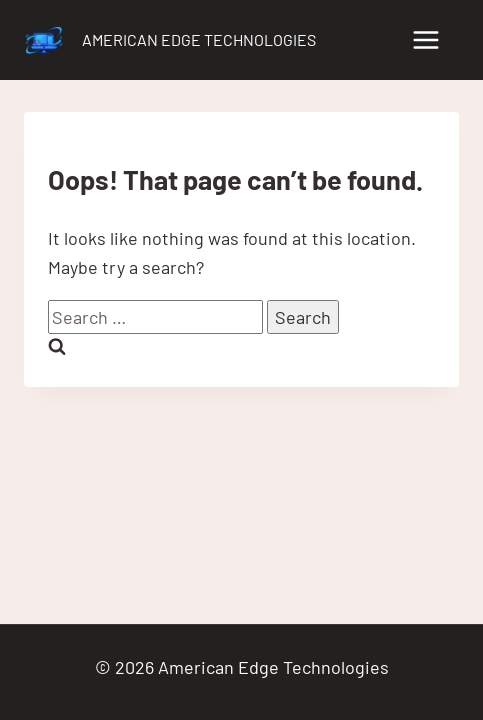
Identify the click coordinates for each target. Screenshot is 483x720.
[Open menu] (425, 39)
